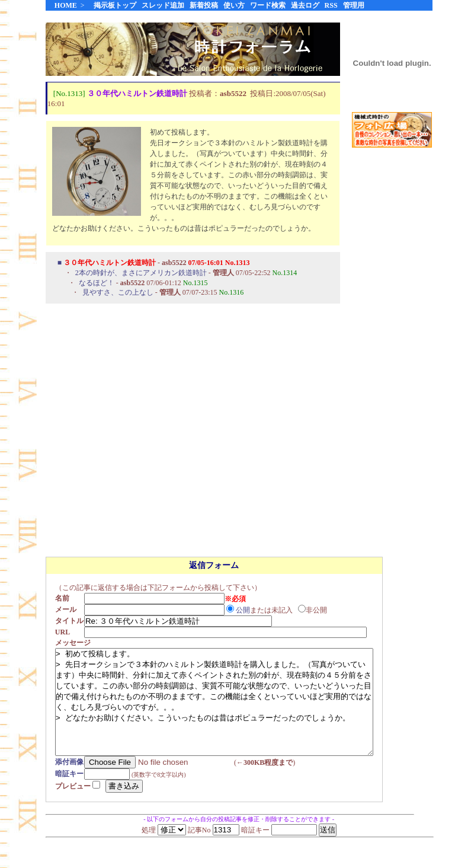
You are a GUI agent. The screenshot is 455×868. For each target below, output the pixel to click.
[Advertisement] (392, 343)
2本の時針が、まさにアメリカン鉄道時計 (141, 273)
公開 (246, 610)
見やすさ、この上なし (118, 293)
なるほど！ (97, 283)
